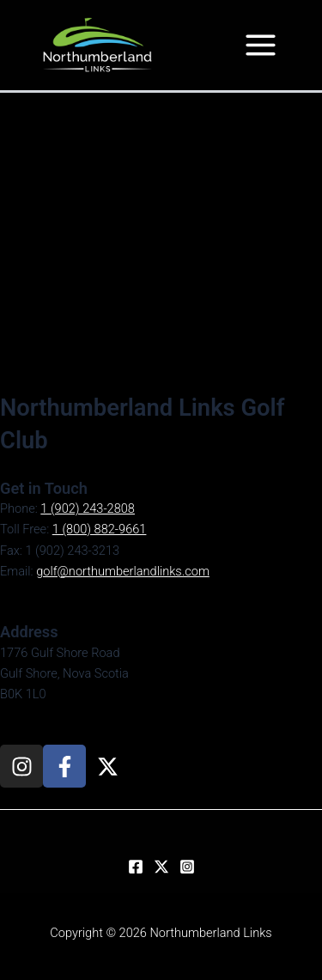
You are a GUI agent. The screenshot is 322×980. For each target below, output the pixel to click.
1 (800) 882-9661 (100, 529)
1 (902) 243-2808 (88, 508)
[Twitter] (161, 867)
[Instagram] (187, 867)
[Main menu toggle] (261, 45)
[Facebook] (136, 867)
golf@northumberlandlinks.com (123, 571)
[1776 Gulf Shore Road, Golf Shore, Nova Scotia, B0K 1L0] (161, 242)
